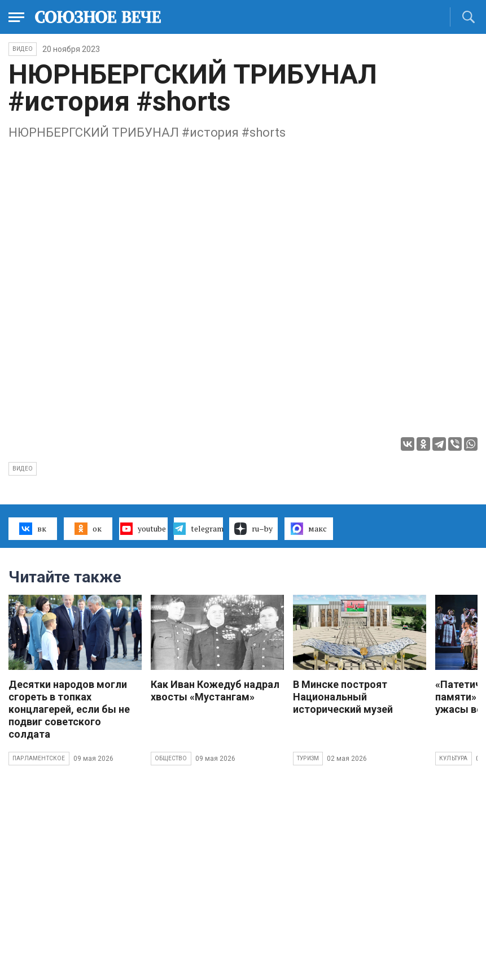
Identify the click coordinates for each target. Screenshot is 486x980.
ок (88, 529)
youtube (143, 529)
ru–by (253, 529)
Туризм (308, 758)
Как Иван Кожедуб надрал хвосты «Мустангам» (215, 691)
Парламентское (39, 758)
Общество (171, 758)
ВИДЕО (23, 49)
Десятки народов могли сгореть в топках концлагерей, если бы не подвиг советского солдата (69, 709)
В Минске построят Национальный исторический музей (343, 697)
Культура (454, 758)
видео (23, 469)
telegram (198, 529)
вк (32, 529)
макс (309, 529)
